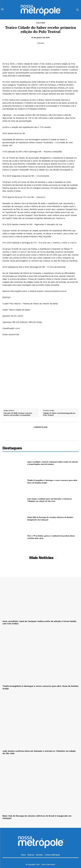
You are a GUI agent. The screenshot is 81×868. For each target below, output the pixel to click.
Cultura (41, 23)
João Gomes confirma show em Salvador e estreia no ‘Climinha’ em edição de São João (49, 500)
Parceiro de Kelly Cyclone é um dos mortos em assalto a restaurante (18, 414)
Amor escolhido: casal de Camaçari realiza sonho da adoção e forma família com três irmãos (53, 463)
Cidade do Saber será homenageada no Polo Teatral (59, 414)
